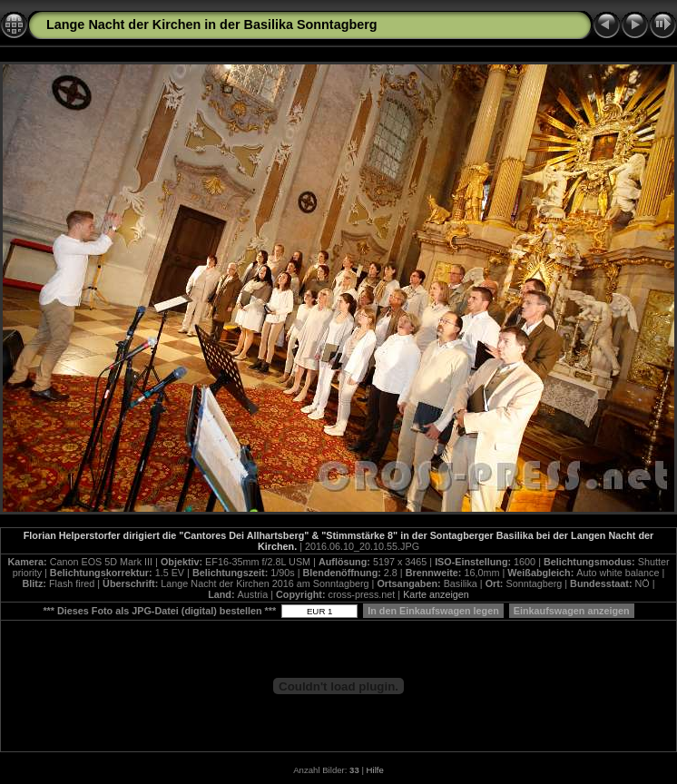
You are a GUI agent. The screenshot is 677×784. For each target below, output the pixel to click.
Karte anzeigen (436, 594)
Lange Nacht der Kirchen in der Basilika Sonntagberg (212, 24)
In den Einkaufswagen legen (433, 611)
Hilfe (375, 770)
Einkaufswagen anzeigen (572, 611)
